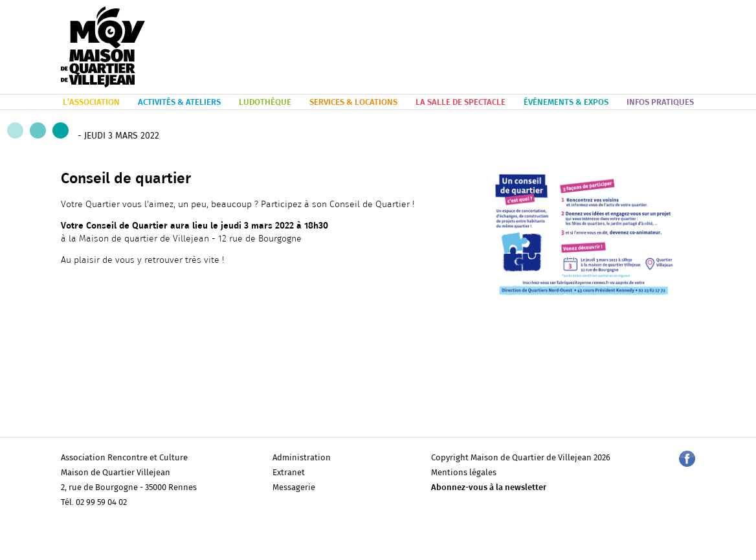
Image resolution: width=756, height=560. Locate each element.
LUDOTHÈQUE (265, 103)
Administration (302, 458)
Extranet (289, 473)
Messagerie (294, 488)
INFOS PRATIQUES (660, 103)
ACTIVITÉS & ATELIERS (179, 103)
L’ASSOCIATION (91, 103)
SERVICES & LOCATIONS (353, 103)
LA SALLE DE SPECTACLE (461, 103)
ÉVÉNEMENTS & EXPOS (566, 103)
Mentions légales (464, 473)
